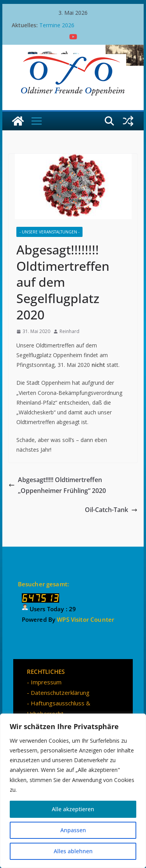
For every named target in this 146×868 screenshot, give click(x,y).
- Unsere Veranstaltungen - (49, 232)
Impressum (46, 682)
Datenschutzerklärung (60, 693)
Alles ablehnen (73, 851)
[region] (73, 791)
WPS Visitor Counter (85, 619)
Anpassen (73, 830)
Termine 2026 (57, 25)
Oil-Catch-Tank (111, 510)
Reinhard (69, 331)
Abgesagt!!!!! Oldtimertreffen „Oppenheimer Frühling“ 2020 (57, 485)
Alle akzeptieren (73, 809)
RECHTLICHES (46, 672)
